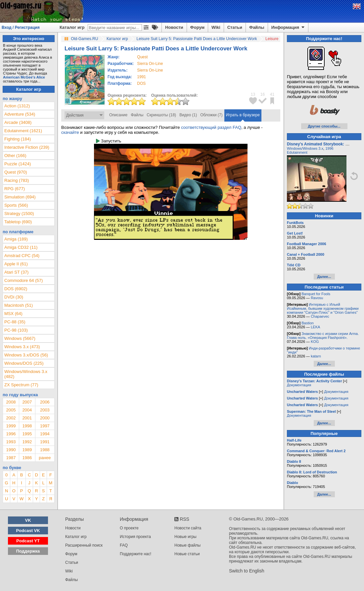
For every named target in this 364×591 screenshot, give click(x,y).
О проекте (129, 528)
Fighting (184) (18, 139)
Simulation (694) (20, 197)
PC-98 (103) (16, 330)
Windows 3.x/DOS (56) (26, 355)
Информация (288, 27)
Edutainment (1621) (23, 131)
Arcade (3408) (18, 122)
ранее (45, 458)
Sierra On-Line (150, 64)
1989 (27, 450)
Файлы (257, 27)
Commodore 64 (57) (23, 280)
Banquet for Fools (316, 294)
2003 (45, 410)
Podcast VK (28, 531)
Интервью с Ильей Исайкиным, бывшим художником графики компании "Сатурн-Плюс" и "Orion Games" (323, 308)
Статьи (235, 27)
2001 (27, 418)
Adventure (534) (20, 114)
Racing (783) (17, 180)
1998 (27, 426)
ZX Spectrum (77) (21, 385)
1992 (27, 442)
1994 (45, 434)
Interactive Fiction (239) (27, 147)
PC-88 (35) (15, 322)
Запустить (109, 141)
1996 (11, 434)
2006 (45, 402)
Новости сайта (188, 528)
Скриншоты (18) (161, 115)
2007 (27, 402)
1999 (11, 426)
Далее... (324, 277)
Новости (174, 27)
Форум (197, 27)
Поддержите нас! (136, 554)
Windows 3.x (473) (22, 347)
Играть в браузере (243, 115)
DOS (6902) (16, 289)
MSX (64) (13, 314)
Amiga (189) (16, 239)
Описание (118, 115)
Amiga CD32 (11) (21, 247)
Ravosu (317, 298)
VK (28, 520)
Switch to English (247, 571)
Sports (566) (16, 205)
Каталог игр (72, 27)
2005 (11, 410)
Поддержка (28, 551)
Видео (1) (188, 115)
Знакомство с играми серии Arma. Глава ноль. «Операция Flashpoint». (323, 336)
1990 (11, 450)
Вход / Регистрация (21, 27)
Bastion (308, 323)
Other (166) (15, 156)
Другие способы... (324, 126)
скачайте (70, 132)
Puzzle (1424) (18, 164)
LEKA (315, 327)
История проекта (135, 537)
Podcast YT (28, 541)
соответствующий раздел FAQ (211, 127)
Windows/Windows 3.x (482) (26, 374)
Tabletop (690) (18, 222)
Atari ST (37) (16, 272)
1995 (27, 434)
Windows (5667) (20, 338)
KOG (315, 342)
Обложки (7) (211, 115)
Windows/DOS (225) (24, 363)
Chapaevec (320, 316)
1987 (11, 458)
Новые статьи (187, 554)
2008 (11, 402)
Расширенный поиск (84, 545)
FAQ (124, 545)
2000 (45, 418)
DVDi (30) (14, 297)
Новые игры (185, 537)
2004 (27, 410)
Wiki (216, 27)
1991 (141, 77)
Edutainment (297, 152)
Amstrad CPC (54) (22, 256)
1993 (11, 442)
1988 (45, 450)
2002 (11, 418)
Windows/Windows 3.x (305, 148)
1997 (45, 426)
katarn (316, 356)
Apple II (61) (16, 264)
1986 (27, 458)
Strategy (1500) (19, 214)
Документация (299, 385)
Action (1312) (17, 106)
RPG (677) (15, 189)
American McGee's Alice (24, 77)
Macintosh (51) (19, 305)
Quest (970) (16, 172)
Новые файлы (187, 545)
